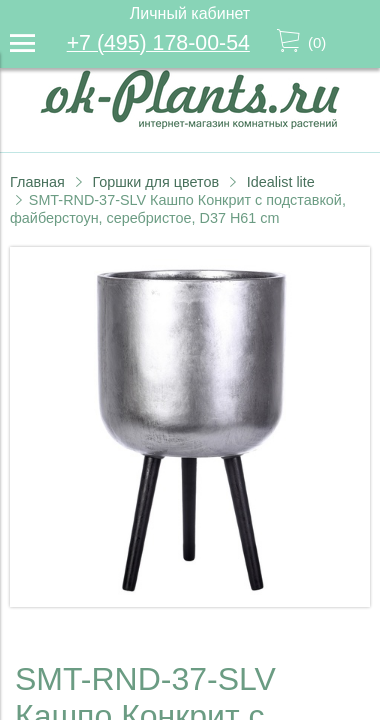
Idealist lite (281, 182)
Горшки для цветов (155, 182)
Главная (37, 182)
